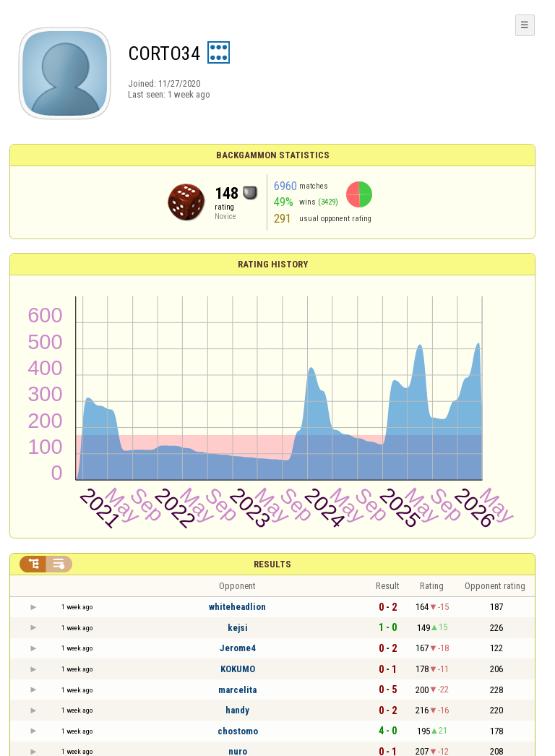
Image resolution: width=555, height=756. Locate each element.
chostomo (238, 731)
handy (237, 710)
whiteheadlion (237, 607)
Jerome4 (238, 648)
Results (272, 564)
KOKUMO (238, 669)
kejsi (238, 628)
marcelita (237, 690)
